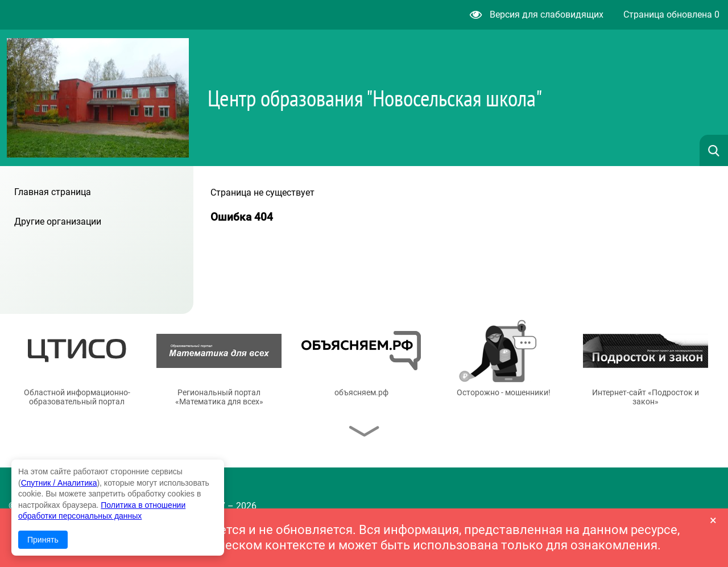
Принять (43, 540)
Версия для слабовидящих (537, 15)
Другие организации (58, 222)
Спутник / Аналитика (59, 483)
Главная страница (53, 192)
